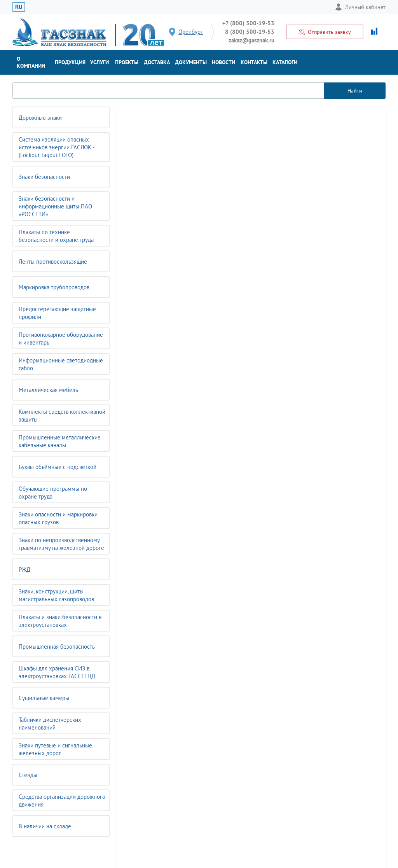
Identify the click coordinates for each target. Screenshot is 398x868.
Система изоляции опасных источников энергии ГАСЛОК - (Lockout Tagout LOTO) (57, 147)
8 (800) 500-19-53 (250, 32)
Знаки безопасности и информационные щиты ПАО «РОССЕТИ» (55, 206)
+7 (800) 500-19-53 (248, 23)
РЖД (24, 570)
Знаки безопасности (44, 177)
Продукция (70, 62)
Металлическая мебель (48, 390)
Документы (191, 62)
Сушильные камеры (44, 698)
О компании (31, 62)
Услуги (99, 62)
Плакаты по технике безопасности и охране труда (56, 236)
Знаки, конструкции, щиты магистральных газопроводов (56, 595)
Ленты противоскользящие (53, 262)
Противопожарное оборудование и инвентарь (61, 339)
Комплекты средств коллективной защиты (62, 416)
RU (19, 7)
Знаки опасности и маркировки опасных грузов (58, 518)
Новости (223, 62)
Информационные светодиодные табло (61, 364)
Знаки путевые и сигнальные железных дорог (55, 749)
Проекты (127, 62)
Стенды (28, 775)
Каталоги (285, 62)
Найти (355, 91)
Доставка (157, 62)
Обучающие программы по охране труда (53, 493)
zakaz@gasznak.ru (251, 40)
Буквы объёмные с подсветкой (58, 467)
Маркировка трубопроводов (54, 287)
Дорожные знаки (40, 118)
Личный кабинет (360, 7)
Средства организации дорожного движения (62, 801)
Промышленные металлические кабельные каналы (60, 441)
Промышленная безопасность (57, 647)
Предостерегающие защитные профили (57, 313)
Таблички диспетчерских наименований (50, 724)
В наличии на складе (45, 826)
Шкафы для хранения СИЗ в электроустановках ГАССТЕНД (57, 672)
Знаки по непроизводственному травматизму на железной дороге (61, 544)
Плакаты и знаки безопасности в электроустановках (60, 621)
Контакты (254, 62)
